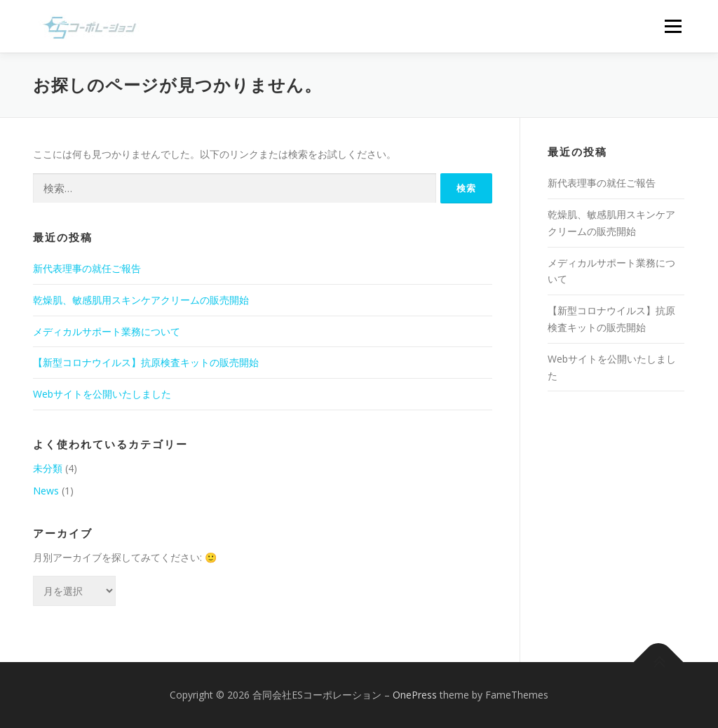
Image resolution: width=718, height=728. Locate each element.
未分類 (48, 468)
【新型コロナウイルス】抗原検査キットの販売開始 (146, 362)
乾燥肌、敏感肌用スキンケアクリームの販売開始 (141, 300)
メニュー (673, 26)
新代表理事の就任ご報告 (87, 268)
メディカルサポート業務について (107, 331)
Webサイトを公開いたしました (102, 394)
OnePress (415, 695)
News (46, 491)
